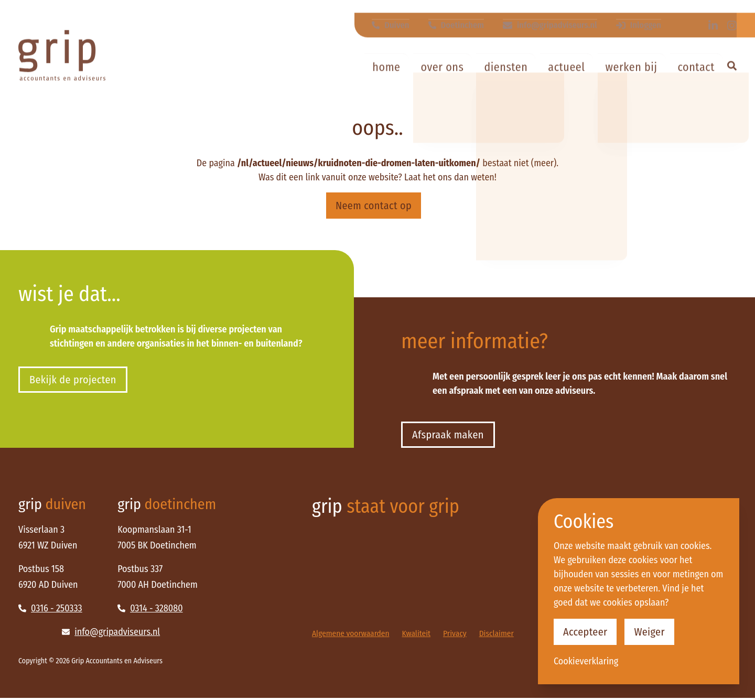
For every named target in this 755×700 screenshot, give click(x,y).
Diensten (506, 65)
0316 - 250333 (50, 610)
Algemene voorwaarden (352, 635)
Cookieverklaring (586, 661)
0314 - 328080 (150, 610)
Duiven (397, 15)
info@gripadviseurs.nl (553, 15)
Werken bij (632, 65)
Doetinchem (461, 15)
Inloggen (639, 15)
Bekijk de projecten (77, 381)
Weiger (655, 631)
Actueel (566, 65)
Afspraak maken (451, 436)
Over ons (443, 65)
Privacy (459, 635)
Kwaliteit (420, 635)
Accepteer (587, 631)
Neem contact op (374, 206)
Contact (696, 65)
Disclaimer (503, 635)
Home (386, 65)
